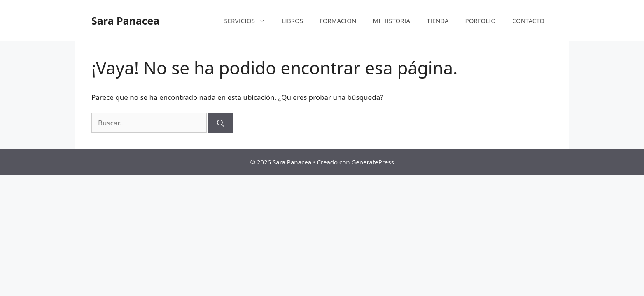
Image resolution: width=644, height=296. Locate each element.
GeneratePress (372, 162)
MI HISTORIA (391, 21)
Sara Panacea (125, 21)
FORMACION (338, 21)
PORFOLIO (481, 21)
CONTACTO (528, 21)
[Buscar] (220, 123)
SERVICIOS (249, 21)
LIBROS (292, 21)
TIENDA (437, 21)
